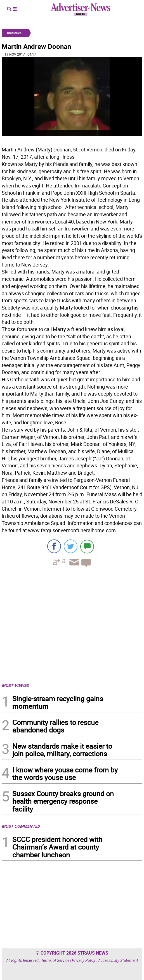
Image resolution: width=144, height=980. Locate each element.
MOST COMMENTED (21, 826)
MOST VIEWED (15, 685)
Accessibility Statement (118, 960)
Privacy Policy (84, 960)
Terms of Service (55, 960)
